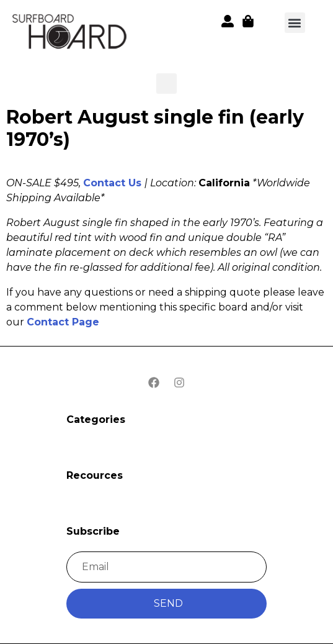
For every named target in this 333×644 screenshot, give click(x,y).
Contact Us (112, 183)
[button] (70, 34)
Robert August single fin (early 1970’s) (155, 128)
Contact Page (63, 322)
